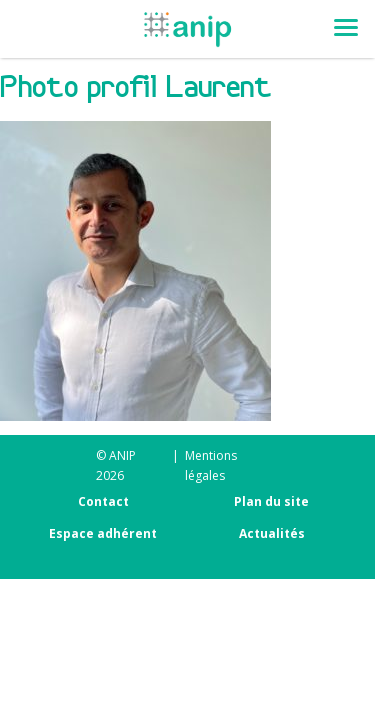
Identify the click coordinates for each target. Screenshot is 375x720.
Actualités (272, 533)
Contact (103, 501)
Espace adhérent (103, 533)
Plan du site (271, 501)
